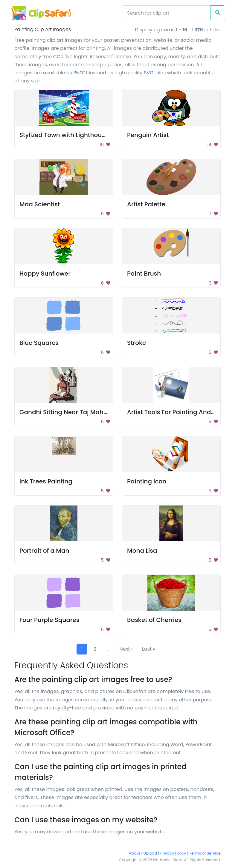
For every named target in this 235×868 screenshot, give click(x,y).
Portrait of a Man (44, 551)
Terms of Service (205, 853)
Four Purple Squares (49, 620)
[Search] (166, 13)
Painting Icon (147, 481)
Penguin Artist (148, 135)
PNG (79, 73)
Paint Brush (144, 274)
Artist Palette (146, 204)
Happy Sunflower (45, 274)
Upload (150, 853)
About (135, 853)
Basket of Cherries (154, 620)
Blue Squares (39, 343)
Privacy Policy (173, 853)
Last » (149, 649)
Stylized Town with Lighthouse (64, 135)
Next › (126, 649)
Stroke (136, 343)
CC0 (58, 57)
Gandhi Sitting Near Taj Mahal (64, 412)
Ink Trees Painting (46, 481)
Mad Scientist (40, 204)
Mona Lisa (142, 551)
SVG (149, 73)
